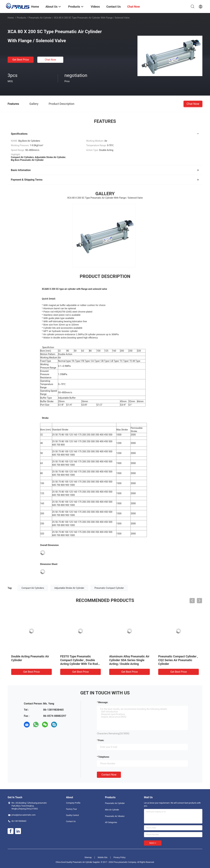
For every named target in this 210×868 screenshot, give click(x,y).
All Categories (111, 822)
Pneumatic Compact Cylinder (109, 588)
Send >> (153, 843)
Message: (103, 702)
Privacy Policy (119, 857)
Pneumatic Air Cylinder (40, 18)
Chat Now (50, 60)
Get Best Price (21, 60)
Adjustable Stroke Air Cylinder (69, 588)
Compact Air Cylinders (33, 588)
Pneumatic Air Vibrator (115, 816)
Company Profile (73, 803)
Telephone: (104, 757)
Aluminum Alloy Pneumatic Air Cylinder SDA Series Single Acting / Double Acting (129, 660)
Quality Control (72, 815)
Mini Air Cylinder (112, 810)
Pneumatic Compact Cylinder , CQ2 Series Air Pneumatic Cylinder (178, 660)
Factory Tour (71, 809)
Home (11, 18)
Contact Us (71, 821)
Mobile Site (103, 857)
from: (101, 740)
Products (21, 18)
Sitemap (88, 857)
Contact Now (109, 775)
